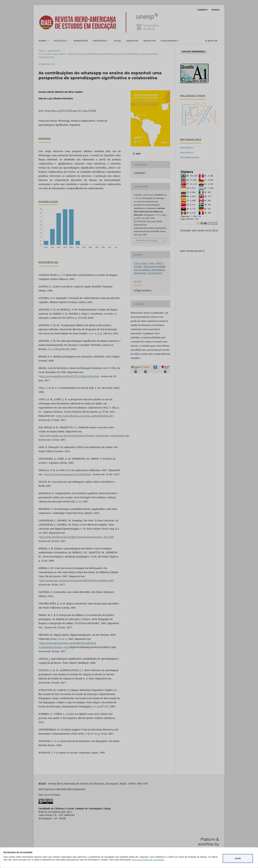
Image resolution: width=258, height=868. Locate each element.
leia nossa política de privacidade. (148, 860)
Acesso (215, 10)
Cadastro (202, 10)
